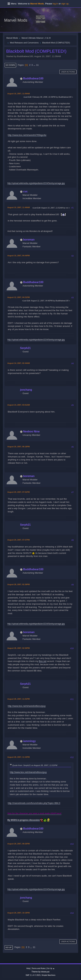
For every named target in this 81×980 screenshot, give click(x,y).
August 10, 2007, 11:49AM (19, 207)
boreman (29, 240)
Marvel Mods (16, 20)
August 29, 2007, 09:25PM (19, 844)
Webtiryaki (45, 972)
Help (28, 968)
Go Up (9, 947)
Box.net (43, 661)
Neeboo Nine (31, 431)
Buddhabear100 (33, 78)
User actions (68, 72)
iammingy (29, 741)
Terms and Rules (39, 968)
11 (37, 65)
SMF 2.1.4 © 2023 (33, 975)
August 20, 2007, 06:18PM (19, 447)
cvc (25, 191)
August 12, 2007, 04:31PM (19, 297)
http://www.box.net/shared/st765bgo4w (27, 135)
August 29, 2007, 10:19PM (19, 913)
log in (55, 4)
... (35, 65)
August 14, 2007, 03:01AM (19, 405)
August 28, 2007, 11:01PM (19, 699)
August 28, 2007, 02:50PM (19, 648)
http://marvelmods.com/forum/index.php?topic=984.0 (34, 803)
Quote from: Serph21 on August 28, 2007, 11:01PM (35, 765)
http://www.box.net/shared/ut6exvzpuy (27, 706)
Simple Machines (48, 975)
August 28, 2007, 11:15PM (19, 757)
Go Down (10, 65)
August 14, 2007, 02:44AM (19, 363)
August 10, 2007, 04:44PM (19, 256)
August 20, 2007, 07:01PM (19, 492)
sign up (65, 4)
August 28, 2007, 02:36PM (19, 584)
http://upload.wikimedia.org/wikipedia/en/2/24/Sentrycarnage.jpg (36, 183)
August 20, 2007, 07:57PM (19, 540)
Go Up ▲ (51, 968)
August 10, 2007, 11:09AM (19, 94)
